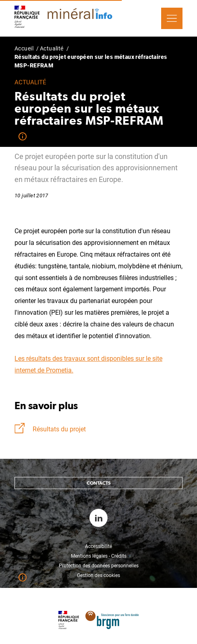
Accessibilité (98, 546)
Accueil (24, 48)
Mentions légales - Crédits (99, 556)
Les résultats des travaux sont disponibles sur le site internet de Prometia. (88, 364)
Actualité (52, 48)
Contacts (99, 483)
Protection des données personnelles (99, 566)
